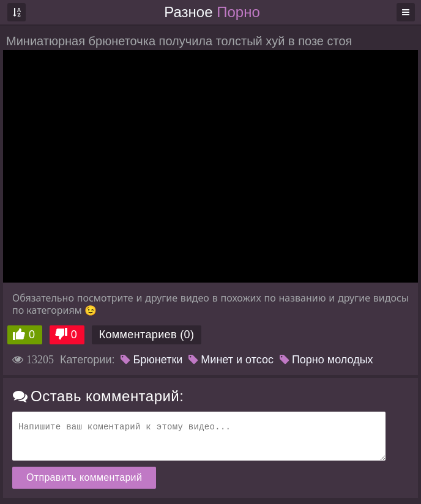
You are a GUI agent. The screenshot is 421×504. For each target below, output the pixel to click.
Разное (212, 12)
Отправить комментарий (84, 477)
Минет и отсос (231, 360)
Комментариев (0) (147, 335)
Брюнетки (151, 360)
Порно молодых (326, 360)
